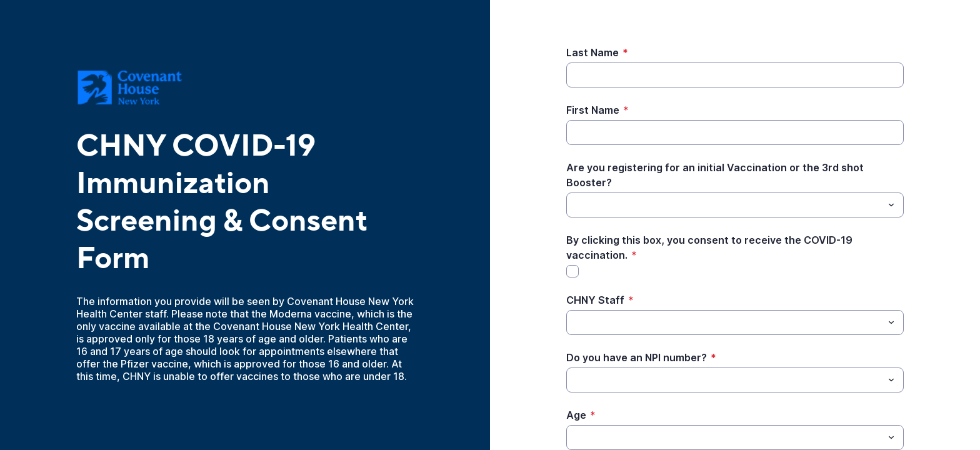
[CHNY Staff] (725, 322)
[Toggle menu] (891, 205)
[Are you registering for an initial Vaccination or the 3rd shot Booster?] (725, 205)
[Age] (725, 437)
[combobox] (735, 205)
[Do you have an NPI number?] (725, 380)
